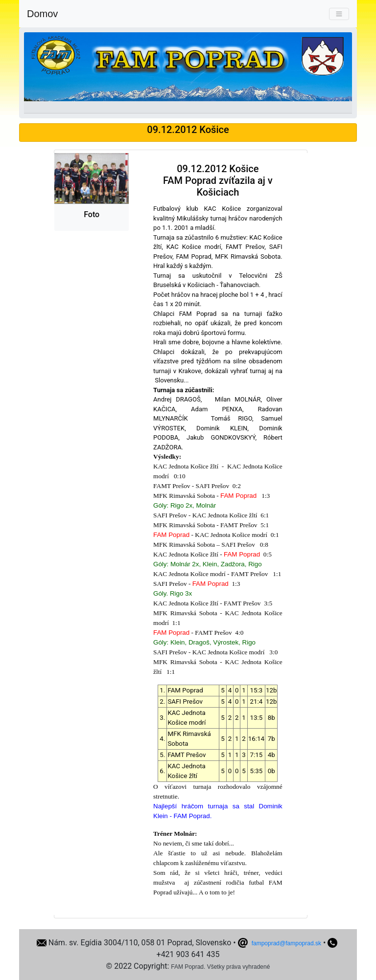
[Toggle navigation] (339, 14)
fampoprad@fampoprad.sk (286, 943)
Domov (42, 14)
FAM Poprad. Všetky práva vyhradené (220, 967)
